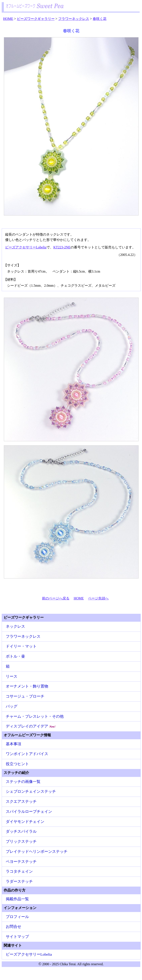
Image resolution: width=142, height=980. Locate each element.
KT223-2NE (62, 247)
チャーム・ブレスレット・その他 (35, 716)
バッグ (12, 706)
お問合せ (13, 927)
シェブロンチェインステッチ (31, 791)
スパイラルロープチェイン (29, 812)
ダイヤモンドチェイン (25, 822)
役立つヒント (17, 764)
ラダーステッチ (19, 881)
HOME (79, 598)
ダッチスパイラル (21, 831)
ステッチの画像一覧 (23, 782)
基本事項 (13, 744)
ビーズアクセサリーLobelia (26, 247)
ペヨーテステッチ (21, 862)
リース (12, 676)
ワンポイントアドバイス (27, 754)
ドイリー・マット (21, 646)
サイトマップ (17, 937)
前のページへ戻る (56, 598)
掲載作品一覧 (17, 899)
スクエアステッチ (21, 801)
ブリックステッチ (21, 841)
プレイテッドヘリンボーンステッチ (37, 852)
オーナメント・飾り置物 (27, 686)
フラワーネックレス (23, 636)
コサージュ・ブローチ (25, 696)
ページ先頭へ (98, 598)
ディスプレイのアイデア (31, 726)
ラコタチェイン (19, 871)
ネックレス (15, 626)
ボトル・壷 (15, 656)
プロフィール (17, 917)
